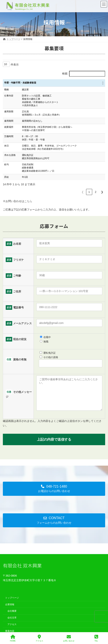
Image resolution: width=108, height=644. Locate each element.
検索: (65, 74)
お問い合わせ (69, 638)
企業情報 (10, 610)
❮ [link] (83, 192)
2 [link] (96, 192)
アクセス (12, 630)
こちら (28, 201)
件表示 (15, 65)
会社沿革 (12, 623)
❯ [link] (102, 192)
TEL (96, 638)
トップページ (12, 604)
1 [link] (89, 192)
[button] (103, 83)
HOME (13, 638)
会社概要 (12, 617)
